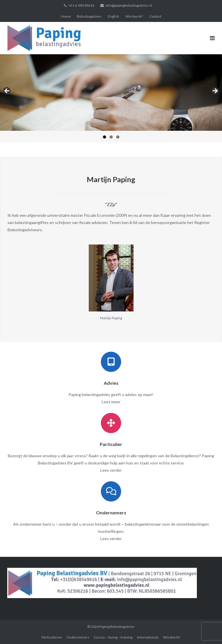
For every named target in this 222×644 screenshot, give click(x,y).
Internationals (148, 637)
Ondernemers (78, 637)
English (113, 16)
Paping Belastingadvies (117, 627)
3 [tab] (118, 137)
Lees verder (111, 470)
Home (66, 16)
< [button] (7, 91)
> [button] (215, 91)
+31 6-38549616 (81, 5)
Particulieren (52, 637)
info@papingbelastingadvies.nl (129, 5)
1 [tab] (104, 137)
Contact (155, 16)
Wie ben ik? (134, 16)
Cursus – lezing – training (113, 637)
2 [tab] (111, 137)
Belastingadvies (89, 16)
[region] (111, 98)
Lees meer (111, 402)
